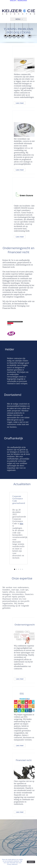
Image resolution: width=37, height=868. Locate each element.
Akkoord (31, 862)
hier (22, 523)
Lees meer (20, 103)
